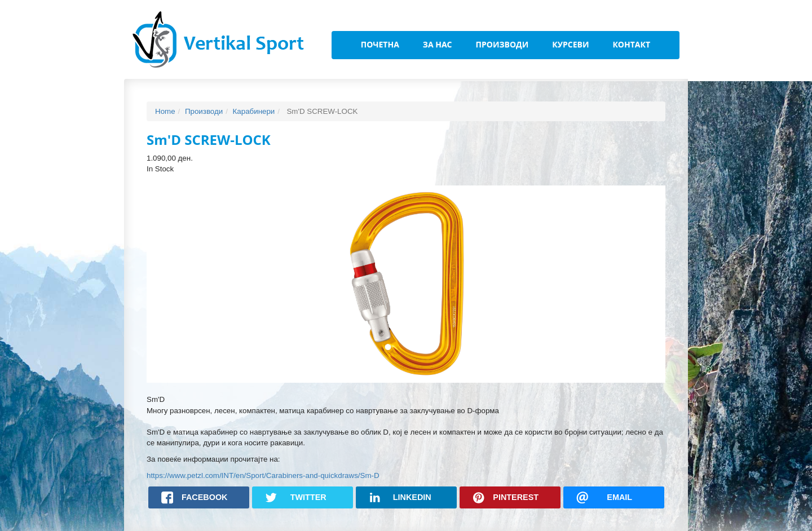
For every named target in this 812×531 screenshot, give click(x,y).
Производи (502, 44)
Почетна (380, 44)
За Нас (438, 44)
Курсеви (570, 44)
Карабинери (254, 111)
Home (165, 111)
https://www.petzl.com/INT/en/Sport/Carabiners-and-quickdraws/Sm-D (263, 475)
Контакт (631, 44)
